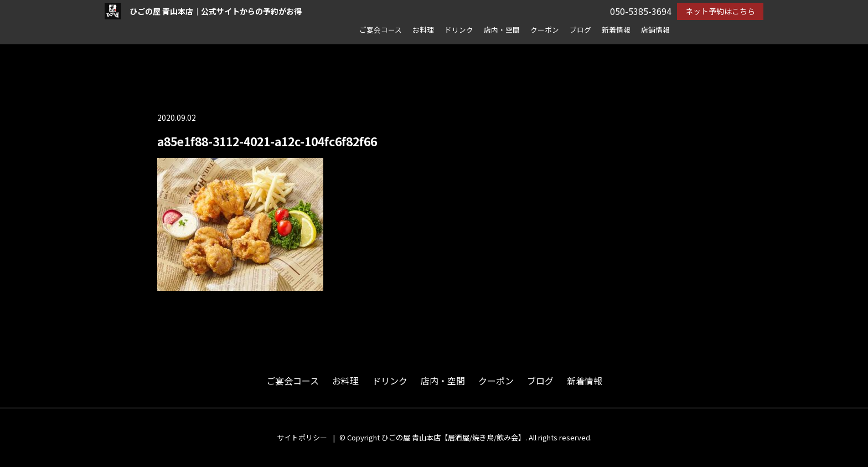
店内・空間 (502, 30)
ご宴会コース (381, 30)
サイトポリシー (302, 437)
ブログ (580, 30)
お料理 (423, 30)
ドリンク (459, 30)
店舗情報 (655, 30)
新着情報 (616, 30)
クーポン (545, 30)
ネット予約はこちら (720, 11)
